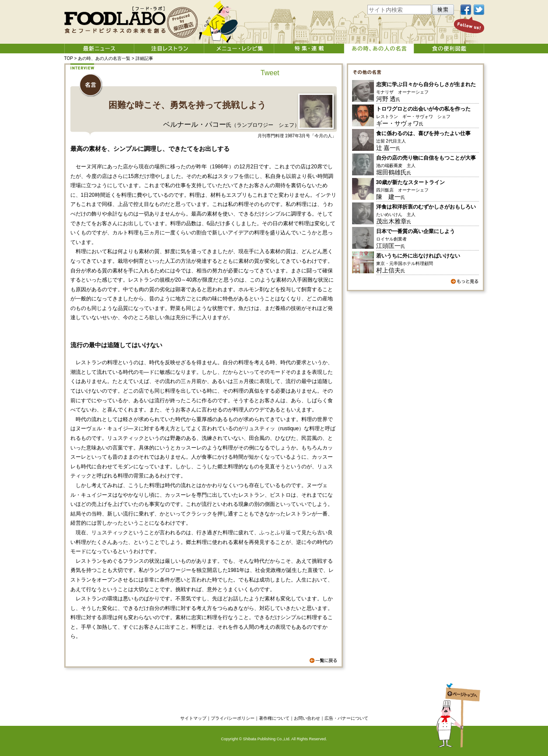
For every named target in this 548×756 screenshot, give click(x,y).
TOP (69, 58)
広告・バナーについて (346, 718)
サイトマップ (193, 718)
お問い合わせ (307, 718)
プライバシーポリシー (233, 718)
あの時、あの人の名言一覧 (104, 58)
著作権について (274, 718)
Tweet (270, 73)
